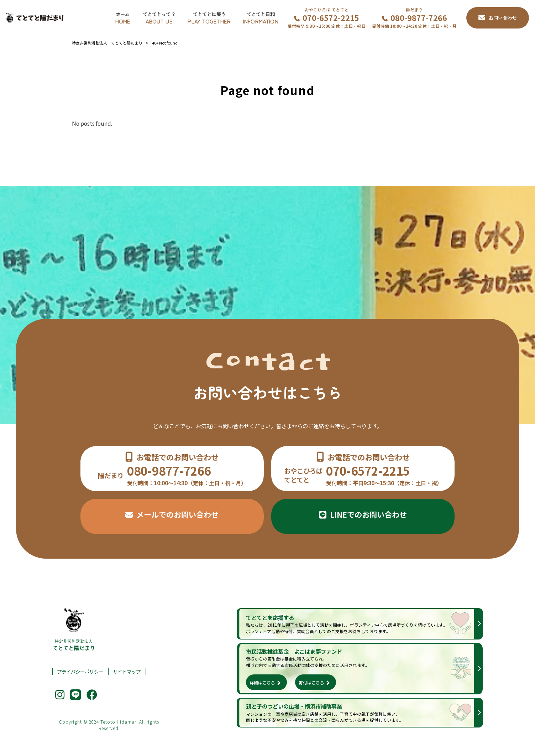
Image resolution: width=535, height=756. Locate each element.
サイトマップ (127, 672)
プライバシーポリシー (80, 672)
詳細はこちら (262, 682)
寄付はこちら (311, 682)
